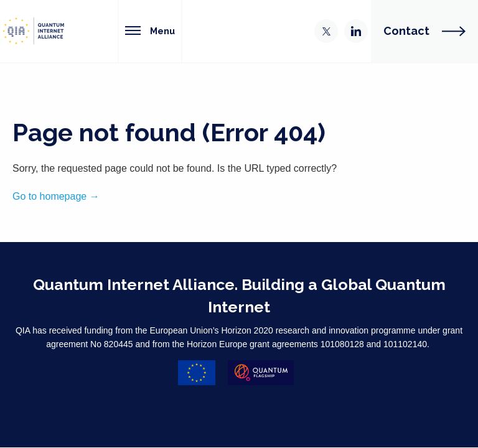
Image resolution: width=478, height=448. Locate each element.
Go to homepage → (56, 196)
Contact (424, 31)
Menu (150, 31)
